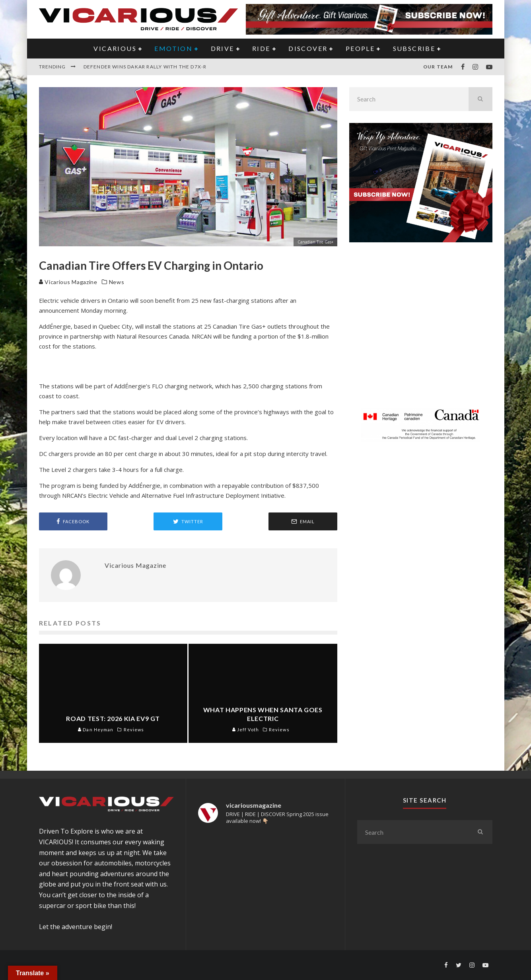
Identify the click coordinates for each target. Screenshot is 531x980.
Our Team (438, 67)
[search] (480, 99)
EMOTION (173, 48)
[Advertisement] (421, 330)
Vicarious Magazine (68, 282)
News (117, 282)
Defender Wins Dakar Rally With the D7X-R (145, 67)
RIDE (261, 48)
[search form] (409, 99)
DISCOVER (308, 48)
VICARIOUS (115, 48)
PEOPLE (360, 48)
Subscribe (414, 48)
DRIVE (223, 48)
